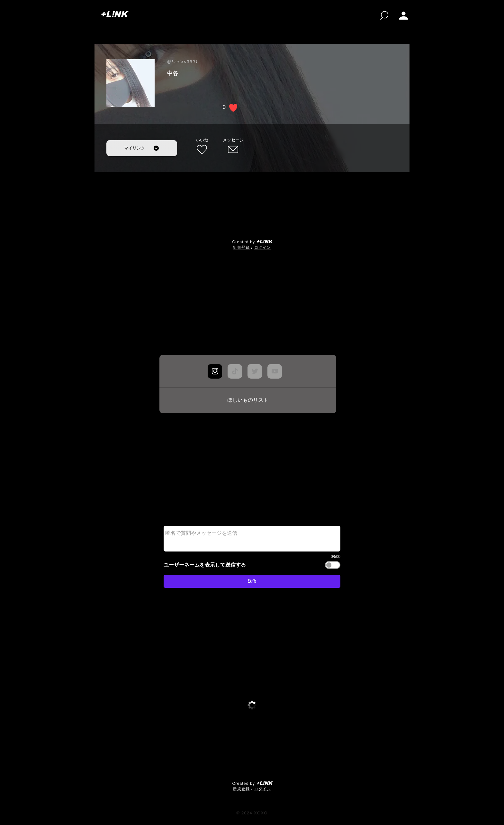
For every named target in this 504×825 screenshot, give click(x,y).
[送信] (252, 581)
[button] (404, 16)
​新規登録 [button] (241, 247)
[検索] (384, 16)
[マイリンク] (142, 148)
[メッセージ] (233, 147)
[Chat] (215, 371)
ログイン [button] (263, 247)
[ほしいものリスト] (248, 400)
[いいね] (202, 147)
